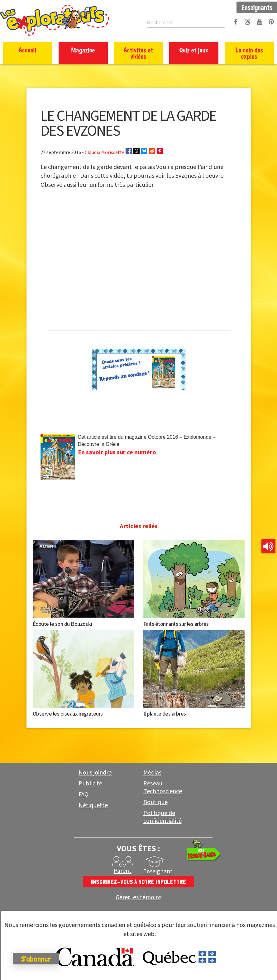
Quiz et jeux (194, 50)
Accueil (28, 50)
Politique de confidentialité (162, 817)
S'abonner (39, 959)
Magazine (83, 50)
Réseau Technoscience (163, 787)
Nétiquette (93, 805)
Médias (152, 773)
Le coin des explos (249, 53)
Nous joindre (95, 773)
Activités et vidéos (138, 53)
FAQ (84, 794)
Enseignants (257, 7)
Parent (123, 871)
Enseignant (158, 871)
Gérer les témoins (138, 898)
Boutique (155, 802)
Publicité (90, 784)
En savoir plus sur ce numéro (117, 452)
